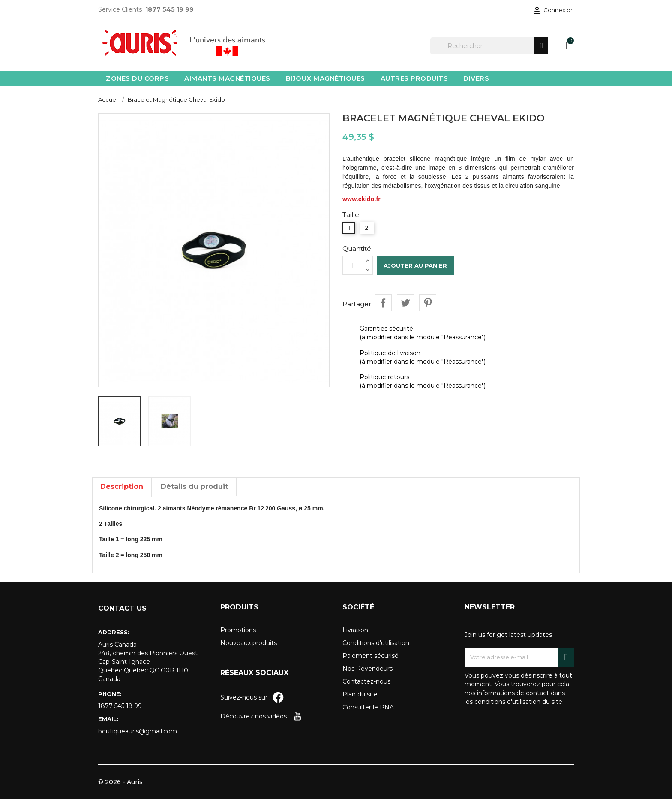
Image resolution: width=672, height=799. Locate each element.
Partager (383, 303)
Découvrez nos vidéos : (262, 716)
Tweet (405, 303)
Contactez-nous (366, 681)
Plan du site (360, 694)
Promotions (238, 630)
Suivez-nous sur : (252, 697)
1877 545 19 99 (120, 706)
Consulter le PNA (368, 707)
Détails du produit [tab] (194, 487)
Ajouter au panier (415, 265)
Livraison (355, 630)
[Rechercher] (489, 46)
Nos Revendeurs (367, 669)
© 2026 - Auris (120, 782)
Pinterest (428, 303)
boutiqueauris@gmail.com (138, 731)
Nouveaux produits (249, 643)
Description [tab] (122, 487)
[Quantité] (353, 265)
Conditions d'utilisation (376, 643)
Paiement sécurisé (370, 656)
